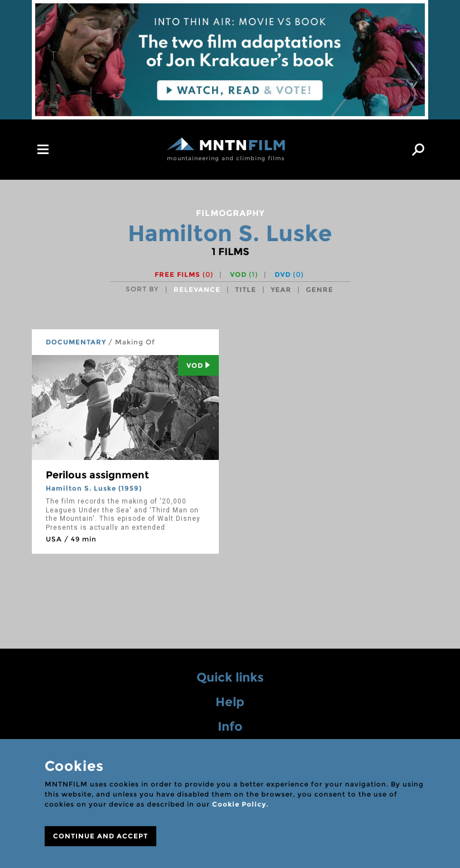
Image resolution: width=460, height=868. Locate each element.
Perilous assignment (97, 475)
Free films (184, 274)
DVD (289, 274)
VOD (244, 274)
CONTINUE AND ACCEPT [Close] (100, 836)
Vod (198, 365)
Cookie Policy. (240, 804)
